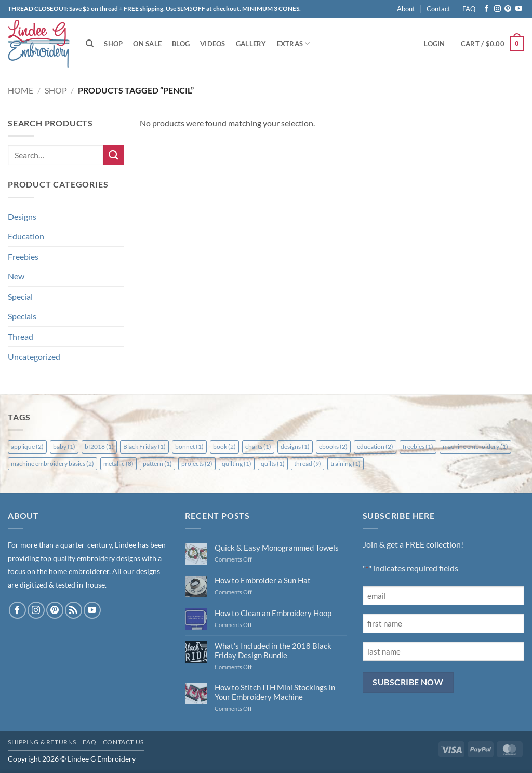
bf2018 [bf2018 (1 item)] (99, 447)
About (406, 9)
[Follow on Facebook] (487, 9)
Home (21, 90)
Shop (113, 44)
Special (20, 296)
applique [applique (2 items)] (27, 447)
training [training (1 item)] (345, 464)
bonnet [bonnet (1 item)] (189, 447)
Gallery (251, 44)
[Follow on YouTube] (519, 9)
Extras (294, 43)
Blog (181, 44)
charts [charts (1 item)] (258, 447)
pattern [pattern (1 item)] (157, 464)
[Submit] (114, 155)
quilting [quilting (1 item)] (237, 464)
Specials (22, 316)
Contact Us (123, 742)
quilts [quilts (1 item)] (273, 464)
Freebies (23, 256)
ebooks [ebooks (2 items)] (333, 447)
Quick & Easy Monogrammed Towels (277, 548)
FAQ (469, 9)
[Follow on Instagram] (497, 9)
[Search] (90, 44)
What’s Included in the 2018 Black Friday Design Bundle (273, 650)
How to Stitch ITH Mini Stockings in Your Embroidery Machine (275, 692)
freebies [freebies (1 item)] (418, 447)
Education (26, 236)
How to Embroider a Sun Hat (263, 580)
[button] (434, 44)
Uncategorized (34, 357)
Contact (438, 9)
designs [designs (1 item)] (295, 447)
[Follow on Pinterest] (508, 9)
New (16, 276)
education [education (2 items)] (375, 447)
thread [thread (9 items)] (308, 464)
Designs (22, 216)
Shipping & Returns (42, 742)
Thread (21, 336)
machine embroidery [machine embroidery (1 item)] (475, 447)
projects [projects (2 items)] (197, 464)
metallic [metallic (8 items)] (118, 464)
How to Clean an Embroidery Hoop (273, 613)
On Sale (147, 44)
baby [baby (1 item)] (64, 447)
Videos (213, 44)
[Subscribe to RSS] (74, 610)
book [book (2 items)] (224, 447)
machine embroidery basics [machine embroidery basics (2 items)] (52, 464)
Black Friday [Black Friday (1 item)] (144, 447)
